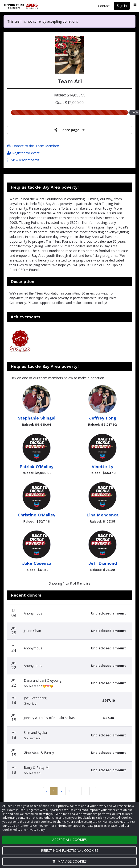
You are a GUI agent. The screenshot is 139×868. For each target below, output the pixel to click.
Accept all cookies (69, 840)
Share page (69, 130)
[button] (20, 342)
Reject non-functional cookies (70, 850)
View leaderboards (23, 160)
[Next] (93, 791)
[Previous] (46, 791)
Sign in (122, 6)
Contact (104, 6)
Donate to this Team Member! (33, 146)
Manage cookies (69, 861)
